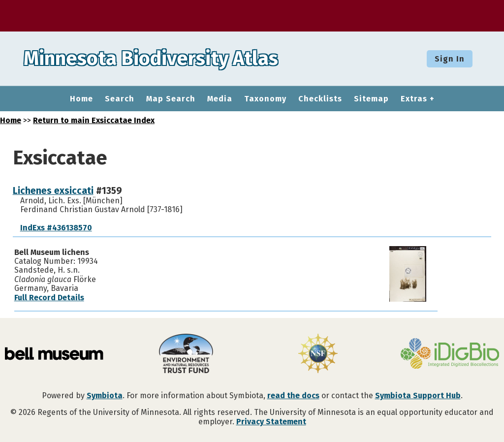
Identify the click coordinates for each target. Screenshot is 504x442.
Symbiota (105, 395)
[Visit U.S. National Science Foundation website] (318, 354)
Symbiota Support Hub (418, 395)
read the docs (293, 395)
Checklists (320, 99)
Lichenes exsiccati (53, 191)
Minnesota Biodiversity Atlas (153, 59)
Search (120, 99)
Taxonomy (265, 99)
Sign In (450, 59)
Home (81, 99)
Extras (414, 99)
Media (220, 99)
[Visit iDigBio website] (450, 354)
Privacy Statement (271, 422)
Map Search (171, 99)
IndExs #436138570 (56, 228)
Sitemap (371, 99)
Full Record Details (49, 298)
